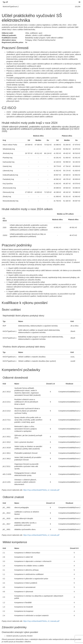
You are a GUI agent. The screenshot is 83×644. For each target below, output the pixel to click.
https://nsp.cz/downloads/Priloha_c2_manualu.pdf (41, 490)
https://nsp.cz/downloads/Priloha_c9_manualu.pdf (41, 621)
